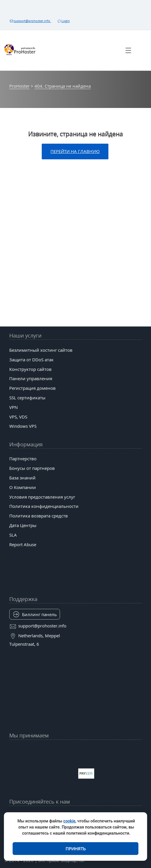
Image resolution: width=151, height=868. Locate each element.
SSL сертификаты (27, 398)
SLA (13, 535)
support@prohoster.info (30, 21)
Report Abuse (23, 544)
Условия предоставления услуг (42, 497)
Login (63, 21)
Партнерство (23, 459)
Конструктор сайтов (30, 369)
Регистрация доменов (32, 388)
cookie (69, 821)
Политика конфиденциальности (44, 506)
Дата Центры (23, 525)
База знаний (22, 478)
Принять (76, 849)
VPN (13, 407)
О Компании (23, 487)
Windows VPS (23, 426)
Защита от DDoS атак (31, 360)
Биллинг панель (39, 614)
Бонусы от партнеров (32, 468)
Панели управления (31, 378)
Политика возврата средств (39, 516)
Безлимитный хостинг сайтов (41, 350)
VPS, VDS (18, 417)
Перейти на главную (75, 151)
